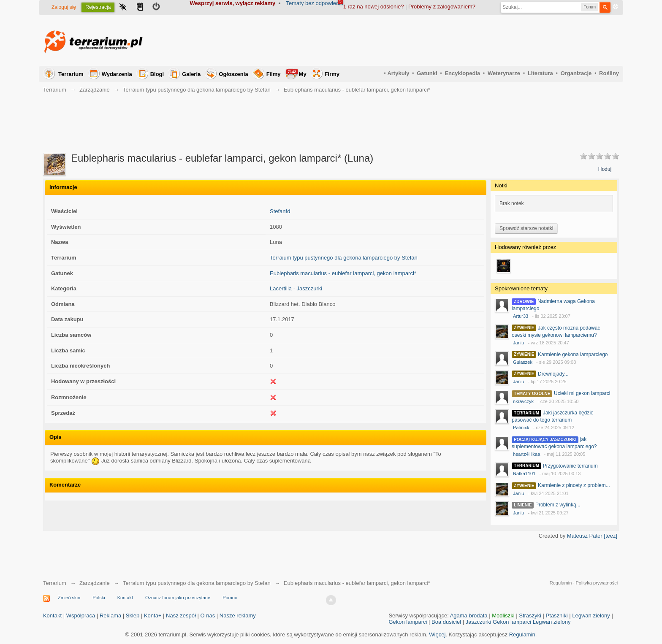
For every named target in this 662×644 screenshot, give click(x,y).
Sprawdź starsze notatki (526, 228)
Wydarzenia (117, 74)
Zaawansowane (616, 7)
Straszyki (530, 616)
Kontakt (125, 598)
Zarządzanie (95, 90)
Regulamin (561, 583)
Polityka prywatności (597, 583)
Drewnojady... (553, 374)
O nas (208, 616)
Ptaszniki (557, 616)
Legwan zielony (591, 616)
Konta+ (153, 616)
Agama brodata (469, 616)
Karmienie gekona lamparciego (573, 354)
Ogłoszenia (233, 74)
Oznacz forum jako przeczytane (178, 598)
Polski (99, 598)
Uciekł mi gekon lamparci (582, 393)
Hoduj (605, 169)
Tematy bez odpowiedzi (315, 3)
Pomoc (230, 598)
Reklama (110, 616)
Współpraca (81, 616)
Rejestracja (98, 7)
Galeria (191, 74)
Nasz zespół (181, 616)
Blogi (157, 74)
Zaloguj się (64, 7)
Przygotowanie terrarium (570, 466)
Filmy (274, 74)
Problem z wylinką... (558, 505)
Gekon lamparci (408, 622)
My (296, 73)
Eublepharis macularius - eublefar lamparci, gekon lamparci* (343, 273)
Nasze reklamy (238, 616)
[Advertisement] (465, 41)
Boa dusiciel (446, 622)
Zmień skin (69, 598)
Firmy (332, 74)
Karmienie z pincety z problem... (574, 485)
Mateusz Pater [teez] (592, 536)
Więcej (437, 635)
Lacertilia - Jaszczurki (296, 288)
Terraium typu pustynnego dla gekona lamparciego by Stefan (197, 90)
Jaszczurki (479, 622)
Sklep (133, 616)
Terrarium (71, 74)
